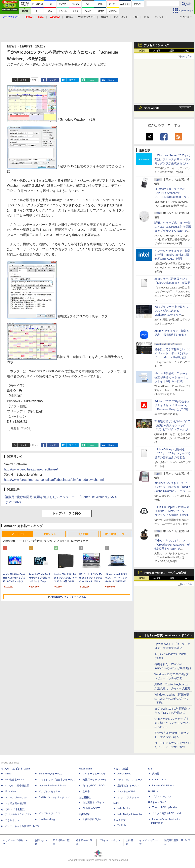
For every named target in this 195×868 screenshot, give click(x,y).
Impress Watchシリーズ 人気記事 (165, 573)
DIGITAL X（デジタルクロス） (55, 797)
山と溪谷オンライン (93, 802)
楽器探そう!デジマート (95, 780)
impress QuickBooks (163, 786)
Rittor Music (85, 769)
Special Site (152, 108)
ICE (150, 769)
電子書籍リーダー (116, 534)
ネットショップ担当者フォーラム (57, 780)
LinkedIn (112, 80)
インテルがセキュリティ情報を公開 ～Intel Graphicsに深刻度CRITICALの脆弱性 (173, 255)
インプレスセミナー (50, 792)
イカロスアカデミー (128, 797)
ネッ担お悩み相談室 (16, 803)
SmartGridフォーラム (50, 774)
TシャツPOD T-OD (94, 786)
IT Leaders (11, 792)
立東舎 (86, 792)
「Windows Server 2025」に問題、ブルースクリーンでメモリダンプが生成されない (173, 159)
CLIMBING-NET (91, 808)
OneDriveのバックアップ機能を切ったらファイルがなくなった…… (173, 723)
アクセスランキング (156, 45)
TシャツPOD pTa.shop (165, 807)
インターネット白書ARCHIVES (22, 826)
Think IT (9, 774)
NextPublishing (47, 819)
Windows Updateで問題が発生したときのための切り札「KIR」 (172, 699)
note (92, 80)
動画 (146, 17)
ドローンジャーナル (16, 797)
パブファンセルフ (162, 796)
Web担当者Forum (14, 780)
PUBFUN (153, 792)
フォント (159, 17)
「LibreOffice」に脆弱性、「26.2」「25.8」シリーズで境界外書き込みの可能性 (172, 453)
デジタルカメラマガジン (18, 814)
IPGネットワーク (157, 802)
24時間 (156, 51)
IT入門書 (83, 534)
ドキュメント (121, 17)
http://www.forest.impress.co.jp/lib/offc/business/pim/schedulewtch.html (54, 480)
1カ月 (187, 51)
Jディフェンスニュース (130, 780)
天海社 (156, 774)
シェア (52, 80)
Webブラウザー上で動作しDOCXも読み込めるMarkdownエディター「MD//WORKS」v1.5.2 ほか (172, 315)
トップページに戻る (67, 513)
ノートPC (17, 534)
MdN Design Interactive (130, 814)
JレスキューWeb (126, 792)
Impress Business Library (52, 786)
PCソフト (50, 534)
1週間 (172, 51)
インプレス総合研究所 (17, 786)
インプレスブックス (50, 813)
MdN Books (124, 808)
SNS (136, 17)
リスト (35, 80)
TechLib (121, 825)
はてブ (72, 80)
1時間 (142, 51)
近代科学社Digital (92, 819)
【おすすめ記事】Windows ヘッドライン (168, 636)
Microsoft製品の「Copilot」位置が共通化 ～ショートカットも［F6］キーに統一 (172, 377)
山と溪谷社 (85, 797)
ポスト (24, 80)
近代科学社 (85, 814)
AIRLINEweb (124, 774)
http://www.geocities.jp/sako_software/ (31, 469)
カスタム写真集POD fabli (167, 813)
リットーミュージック (95, 774)
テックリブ (119, 820)
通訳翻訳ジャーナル (128, 786)
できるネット (12, 820)
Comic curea (159, 780)
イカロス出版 (121, 769)
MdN (116, 803)
